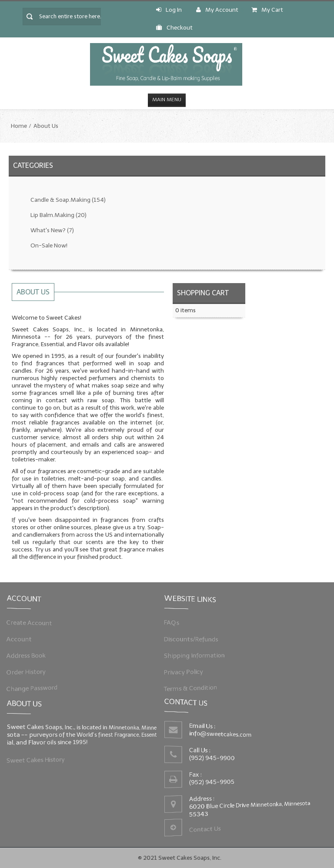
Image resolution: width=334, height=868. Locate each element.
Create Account (32, 624)
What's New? (52, 230)
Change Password (35, 685)
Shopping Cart (203, 293)
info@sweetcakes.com (221, 735)
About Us (46, 126)
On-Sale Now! (49, 245)
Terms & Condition (194, 685)
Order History (30, 670)
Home (19, 126)
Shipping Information (197, 655)
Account (23, 639)
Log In (169, 10)
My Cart (267, 10)
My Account (217, 10)
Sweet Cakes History (38, 758)
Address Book (30, 655)
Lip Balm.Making (58, 215)
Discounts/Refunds (194, 639)
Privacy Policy (187, 670)
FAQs (176, 624)
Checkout (174, 28)
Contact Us (206, 827)
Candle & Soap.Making (68, 200)
